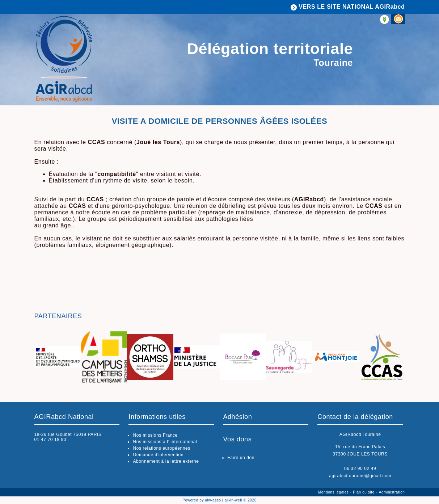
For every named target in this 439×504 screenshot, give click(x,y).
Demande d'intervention (158, 455)
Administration (392, 492)
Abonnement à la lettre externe (166, 461)
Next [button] (398, 358)
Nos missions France (155, 435)
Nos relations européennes (161, 448)
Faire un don (241, 458)
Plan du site (364, 492)
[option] (58, 357)
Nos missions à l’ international (165, 442)
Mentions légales (334, 492)
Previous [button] (42, 358)
